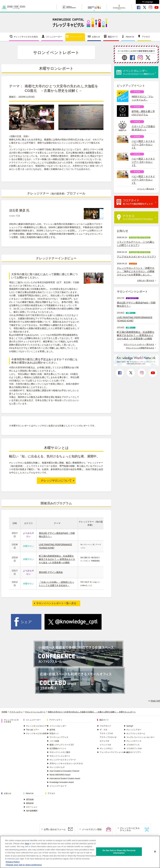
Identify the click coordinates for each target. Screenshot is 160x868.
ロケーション (30, 807)
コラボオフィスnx (133, 748)
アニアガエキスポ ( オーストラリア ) (136, 257)
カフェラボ (104, 741)
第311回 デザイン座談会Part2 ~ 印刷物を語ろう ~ (136, 304)
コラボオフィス (132, 745)
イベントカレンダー (57, 726)
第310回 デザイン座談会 (51, 572)
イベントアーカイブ (57, 786)
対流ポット (53, 733)
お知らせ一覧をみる (146, 280)
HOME (4, 712)
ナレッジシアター (133, 730)
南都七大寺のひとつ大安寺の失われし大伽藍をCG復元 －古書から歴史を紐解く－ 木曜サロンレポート (92, 712)
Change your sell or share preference (24, 865)
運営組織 (29, 799)
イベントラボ (105, 745)
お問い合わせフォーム (55, 829)
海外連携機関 (30, 811)
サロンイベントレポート (35, 712)
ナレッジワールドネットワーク (61, 760)
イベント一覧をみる (146, 189)
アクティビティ (77, 37)
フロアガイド (104, 726)
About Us (130, 37)
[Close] (155, 852)
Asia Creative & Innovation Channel (63, 771)
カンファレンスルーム (135, 733)
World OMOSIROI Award (59, 775)
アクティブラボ (106, 733)
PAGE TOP (155, 701)
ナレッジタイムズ (56, 767)
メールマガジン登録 (92, 829)
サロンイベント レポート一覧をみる (139, 344)
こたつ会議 (53, 741)
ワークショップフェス (58, 737)
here (27, 844)
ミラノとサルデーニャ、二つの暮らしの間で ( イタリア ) (136, 244)
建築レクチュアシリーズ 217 (60, 745)
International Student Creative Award (64, 779)
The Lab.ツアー (31, 730)
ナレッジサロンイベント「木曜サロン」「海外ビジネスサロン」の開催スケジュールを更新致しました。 (136, 271)
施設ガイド (113, 37)
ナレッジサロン (105, 748)
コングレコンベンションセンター (139, 737)
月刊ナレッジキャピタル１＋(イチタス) (65, 764)
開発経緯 (29, 803)
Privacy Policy (13, 862)
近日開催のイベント (57, 748)
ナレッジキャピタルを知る (26, 37)
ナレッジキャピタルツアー (36, 726)
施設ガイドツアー (133, 752)
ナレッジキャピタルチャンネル (130, 829)
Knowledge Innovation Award (60, 782)
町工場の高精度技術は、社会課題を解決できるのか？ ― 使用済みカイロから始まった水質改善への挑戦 (57, 559)
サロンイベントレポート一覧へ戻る (56, 603)
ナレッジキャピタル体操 (35, 733)
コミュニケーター (54, 37)
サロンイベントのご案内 (59, 752)
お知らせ (96, 37)
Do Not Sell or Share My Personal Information (119, 852)
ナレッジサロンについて (56, 481)
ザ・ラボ (102, 730)
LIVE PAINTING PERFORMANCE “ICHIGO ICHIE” (135, 319)
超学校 (51, 730)
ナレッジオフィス (133, 741)
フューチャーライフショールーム (112, 752)
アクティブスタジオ (108, 737)
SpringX (129, 726)
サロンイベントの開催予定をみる (140, 348)
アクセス (146, 37)
